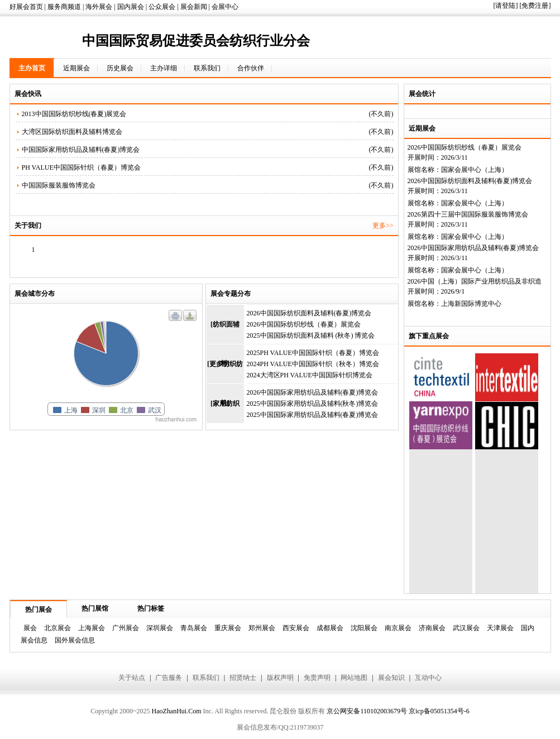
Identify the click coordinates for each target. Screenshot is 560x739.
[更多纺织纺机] (225, 372)
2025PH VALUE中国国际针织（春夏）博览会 (313, 353)
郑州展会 (262, 628)
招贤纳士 (243, 678)
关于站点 (132, 678)
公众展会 (162, 7)
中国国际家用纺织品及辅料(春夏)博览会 (81, 150)
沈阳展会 (364, 628)
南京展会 (398, 628)
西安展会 (296, 628)
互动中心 (428, 678)
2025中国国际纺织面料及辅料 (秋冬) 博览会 (311, 335)
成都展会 (330, 628)
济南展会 (432, 628)
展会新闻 (194, 7)
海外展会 (99, 7)
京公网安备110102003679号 (367, 711)
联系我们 (207, 68)
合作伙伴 (251, 68)
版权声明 (280, 678)
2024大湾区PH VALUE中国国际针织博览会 (310, 375)
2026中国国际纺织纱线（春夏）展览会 (465, 147)
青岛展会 (194, 628)
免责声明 (317, 678)
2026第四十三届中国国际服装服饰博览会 (468, 214)
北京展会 (58, 628)
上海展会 (92, 628)
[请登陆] (506, 6)
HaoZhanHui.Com (176, 711)
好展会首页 (26, 7)
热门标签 (151, 608)
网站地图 (354, 678)
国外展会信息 (75, 640)
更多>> (383, 225)
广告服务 (169, 678)
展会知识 (391, 678)
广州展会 (126, 628)
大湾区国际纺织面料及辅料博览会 (72, 132)
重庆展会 (228, 628)
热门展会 (39, 610)
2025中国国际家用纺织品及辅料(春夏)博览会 (313, 415)
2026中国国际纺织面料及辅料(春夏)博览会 (470, 181)
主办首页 (32, 68)
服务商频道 (64, 7)
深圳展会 (160, 628)
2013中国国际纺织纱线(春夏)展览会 (74, 114)
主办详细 (164, 68)
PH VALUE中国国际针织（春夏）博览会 (81, 167)
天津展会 (500, 628)
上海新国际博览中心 (471, 304)
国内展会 (131, 7)
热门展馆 (95, 608)
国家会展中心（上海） (475, 170)
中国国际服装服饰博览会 (59, 185)
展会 (30, 628)
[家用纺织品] (225, 411)
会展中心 (225, 7)
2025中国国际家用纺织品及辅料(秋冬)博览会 (313, 404)
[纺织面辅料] (225, 332)
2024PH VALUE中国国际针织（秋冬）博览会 (313, 364)
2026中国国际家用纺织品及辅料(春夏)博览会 (473, 248)
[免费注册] (535, 6)
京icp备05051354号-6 (439, 711)
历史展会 (120, 68)
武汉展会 (466, 628)
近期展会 (76, 68)
